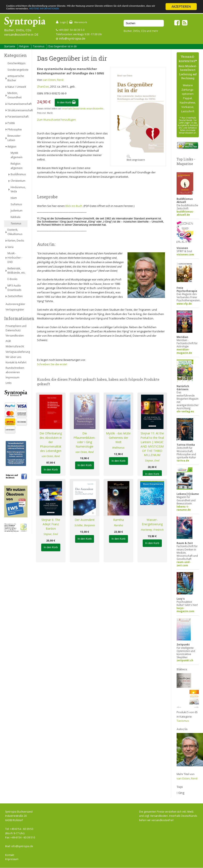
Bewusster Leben (14, 138)
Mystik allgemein (17, 155)
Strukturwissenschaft (17, 110)
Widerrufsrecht (15, 346)
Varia (11, 247)
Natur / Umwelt (17, 87)
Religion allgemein (17, 166)
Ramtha (118, 520)
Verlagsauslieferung (17, 352)
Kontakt (10, 855)
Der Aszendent (85, 520)
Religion (24, 46)
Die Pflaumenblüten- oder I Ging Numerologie (85, 440)
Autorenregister (15, 304)
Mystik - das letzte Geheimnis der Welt (118, 438)
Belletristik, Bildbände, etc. (17, 271)
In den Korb (67, 102)
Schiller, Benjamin (85, 525)
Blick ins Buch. (74, 206)
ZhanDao (43, 86)
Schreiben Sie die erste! (52, 364)
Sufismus (16, 204)
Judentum (17, 211)
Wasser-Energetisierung (152, 522)
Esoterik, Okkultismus (15, 232)
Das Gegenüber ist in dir (63, 46)
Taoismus (39, 46)
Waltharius (118, 448)
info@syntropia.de (72, 38)
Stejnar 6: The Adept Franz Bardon (51, 524)
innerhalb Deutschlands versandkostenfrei (83, 109)
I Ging (180, 793)
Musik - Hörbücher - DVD (15, 258)
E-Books (12, 279)
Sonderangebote (17, 70)
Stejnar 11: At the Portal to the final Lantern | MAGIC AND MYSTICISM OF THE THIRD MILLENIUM (152, 444)
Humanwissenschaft (17, 104)
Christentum (18, 181)
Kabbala (15, 217)
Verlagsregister (15, 310)
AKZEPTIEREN (181, 7)
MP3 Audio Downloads (14, 288)
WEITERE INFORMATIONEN (99, 10)
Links (9, 383)
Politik (11, 123)
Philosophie (15, 129)
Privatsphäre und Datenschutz (16, 328)
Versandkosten (15, 336)
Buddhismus (18, 174)
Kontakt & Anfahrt (16, 362)
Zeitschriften (15, 296)
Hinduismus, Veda (18, 189)
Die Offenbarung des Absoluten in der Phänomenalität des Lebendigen (51, 442)
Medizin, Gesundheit (15, 95)
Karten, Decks (16, 241)
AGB (8, 341)
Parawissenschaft (17, 117)
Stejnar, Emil (152, 460)
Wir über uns (13, 357)
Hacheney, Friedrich (152, 530)
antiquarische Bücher (16, 78)
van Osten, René (53, 80)
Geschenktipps (16, 63)
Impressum (12, 377)
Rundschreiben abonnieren (15, 370)
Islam (14, 198)
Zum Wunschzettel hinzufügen (56, 120)
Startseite (10, 46)
